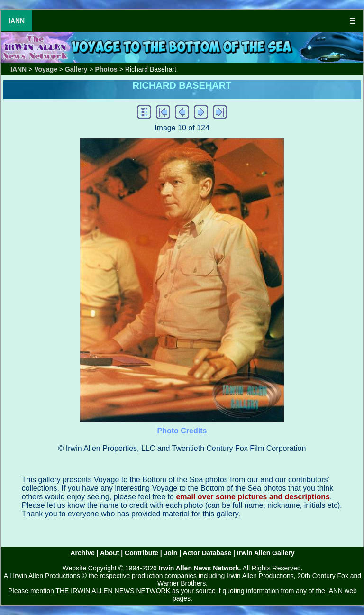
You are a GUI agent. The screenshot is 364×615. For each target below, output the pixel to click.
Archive (82, 553)
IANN (17, 21)
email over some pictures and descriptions (253, 497)
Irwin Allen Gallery (266, 553)
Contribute (141, 553)
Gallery (76, 69)
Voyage (46, 69)
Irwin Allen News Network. (200, 568)
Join (171, 553)
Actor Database (207, 553)
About (109, 553)
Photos (106, 69)
